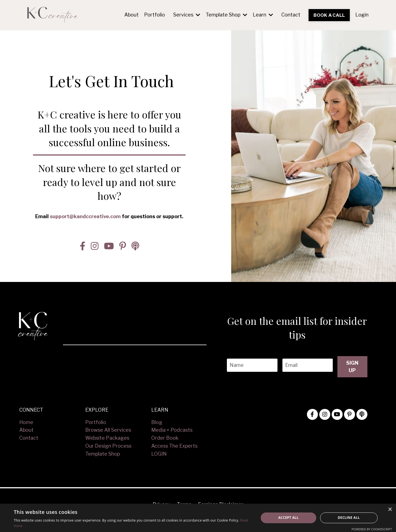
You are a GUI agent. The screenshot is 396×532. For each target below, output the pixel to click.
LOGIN (159, 454)
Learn (263, 15)
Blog (157, 422)
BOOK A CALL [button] (329, 15)
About (131, 15)
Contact (291, 15)
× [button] (390, 510)
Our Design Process (108, 446)
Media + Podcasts (172, 430)
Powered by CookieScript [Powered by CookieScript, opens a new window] (372, 529)
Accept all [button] (288, 518)
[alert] (198, 518)
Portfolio (155, 15)
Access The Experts (174, 446)
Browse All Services (108, 430)
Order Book (165, 438)
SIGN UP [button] (352, 366)
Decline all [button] (349, 518)
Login (362, 15)
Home (26, 422)
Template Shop (226, 15)
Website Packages (107, 438)
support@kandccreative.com (85, 212)
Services (187, 15)
